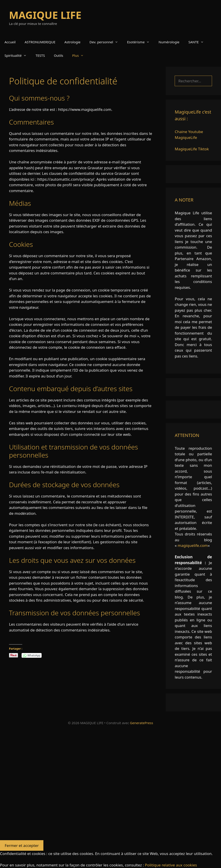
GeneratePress (142, 723)
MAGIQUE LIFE (45, 15)
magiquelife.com (193, 545)
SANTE (198, 42)
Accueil (10, 42)
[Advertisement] (110, 785)
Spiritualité (18, 55)
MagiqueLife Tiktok (192, 149)
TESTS (40, 55)
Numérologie (169, 42)
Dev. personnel (106, 42)
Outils (59, 55)
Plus (80, 55)
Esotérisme (141, 42)
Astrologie (72, 42)
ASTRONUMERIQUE (40, 42)
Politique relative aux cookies (171, 865)
